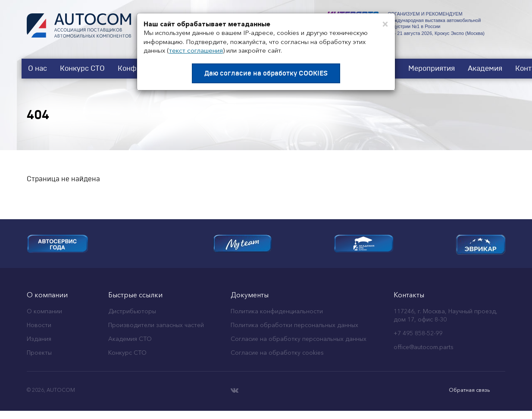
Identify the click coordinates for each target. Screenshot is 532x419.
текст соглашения (196, 50)
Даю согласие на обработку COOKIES (266, 73)
